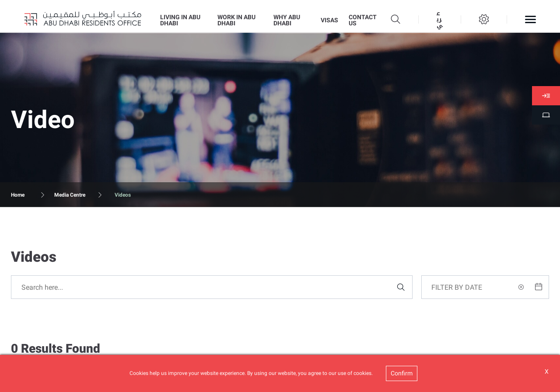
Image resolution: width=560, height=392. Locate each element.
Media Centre (70, 195)
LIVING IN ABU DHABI (180, 20)
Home (18, 195)
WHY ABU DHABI (287, 20)
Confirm (402, 373)
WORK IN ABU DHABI (236, 20)
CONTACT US (363, 20)
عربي (440, 19)
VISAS (329, 20)
